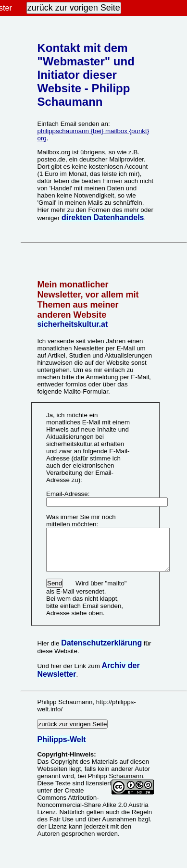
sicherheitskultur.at (72, 324)
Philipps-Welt (61, 734)
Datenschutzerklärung (101, 637)
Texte (63, 777)
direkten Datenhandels (103, 217)
